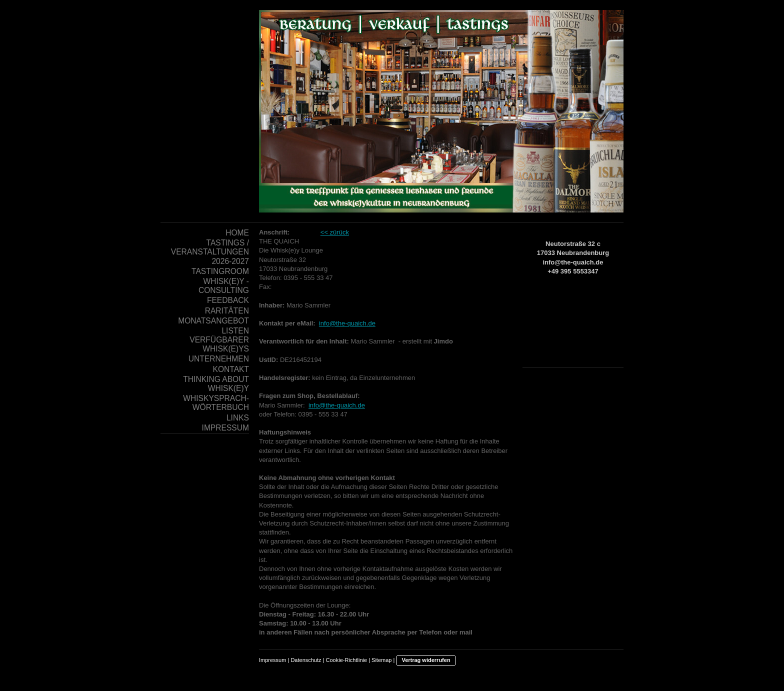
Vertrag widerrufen (426, 660)
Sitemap (381, 660)
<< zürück (335, 232)
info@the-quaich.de (347, 323)
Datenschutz (306, 660)
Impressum (272, 660)
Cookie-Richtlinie (347, 660)
